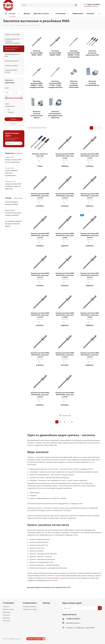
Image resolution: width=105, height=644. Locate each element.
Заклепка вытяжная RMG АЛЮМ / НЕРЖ (55, 53)
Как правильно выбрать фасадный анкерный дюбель (14, 224)
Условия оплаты (30, 603)
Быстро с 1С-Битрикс (34, 639)
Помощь (46, 603)
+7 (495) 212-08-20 (93, 4)
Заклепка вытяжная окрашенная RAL (92, 53)
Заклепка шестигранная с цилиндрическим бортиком (55, 114)
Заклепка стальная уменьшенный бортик (37, 114)
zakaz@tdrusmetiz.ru (91, 6)
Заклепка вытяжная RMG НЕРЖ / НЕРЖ (37, 53)
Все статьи (18, 198)
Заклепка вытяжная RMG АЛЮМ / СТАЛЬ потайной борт (74, 54)
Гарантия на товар (30, 609)
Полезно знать (9, 609)
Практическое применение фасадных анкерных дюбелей (13, 213)
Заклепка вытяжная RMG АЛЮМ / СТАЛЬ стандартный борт (37, 84)
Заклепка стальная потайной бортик (92, 83)
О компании (8, 603)
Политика (7, 621)
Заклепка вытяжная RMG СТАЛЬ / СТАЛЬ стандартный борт (55, 84)
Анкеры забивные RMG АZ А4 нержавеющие (11, 173)
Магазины (7, 612)
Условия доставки (30, 606)
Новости (6, 606)
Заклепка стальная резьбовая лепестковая (74, 84)
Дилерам (6, 618)
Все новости (18, 153)
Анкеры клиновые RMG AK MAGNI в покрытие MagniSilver (13, 186)
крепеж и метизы (51, 580)
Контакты (7, 615)
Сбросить (14, 124)
